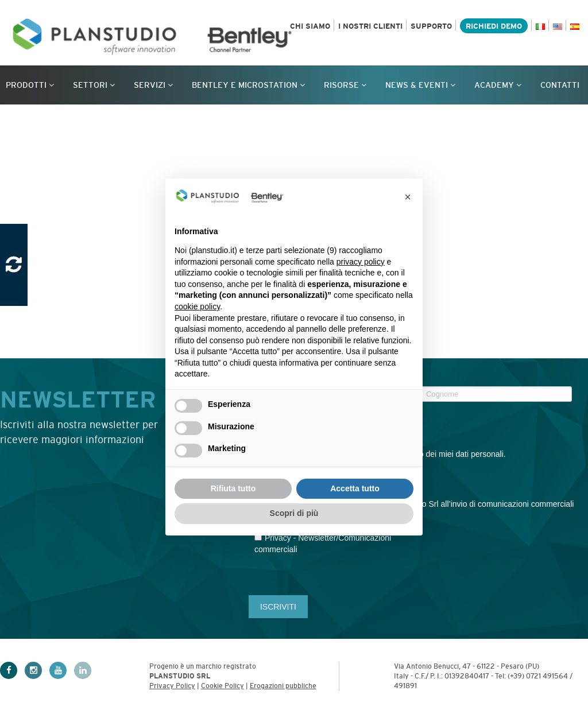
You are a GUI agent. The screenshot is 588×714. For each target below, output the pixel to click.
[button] (408, 197)
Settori (94, 85)
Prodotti (30, 85)
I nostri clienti (370, 26)
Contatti (560, 85)
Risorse (345, 85)
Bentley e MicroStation (248, 85)
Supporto (431, 26)
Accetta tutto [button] (355, 488)
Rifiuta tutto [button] (233, 488)
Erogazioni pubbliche (283, 686)
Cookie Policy (223, 686)
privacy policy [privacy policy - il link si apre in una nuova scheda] (361, 262)
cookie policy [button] (197, 306)
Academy (498, 85)
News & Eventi (420, 85)
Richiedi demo (494, 26)
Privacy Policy (172, 686)
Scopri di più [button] (294, 513)
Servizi (153, 85)
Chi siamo (310, 26)
